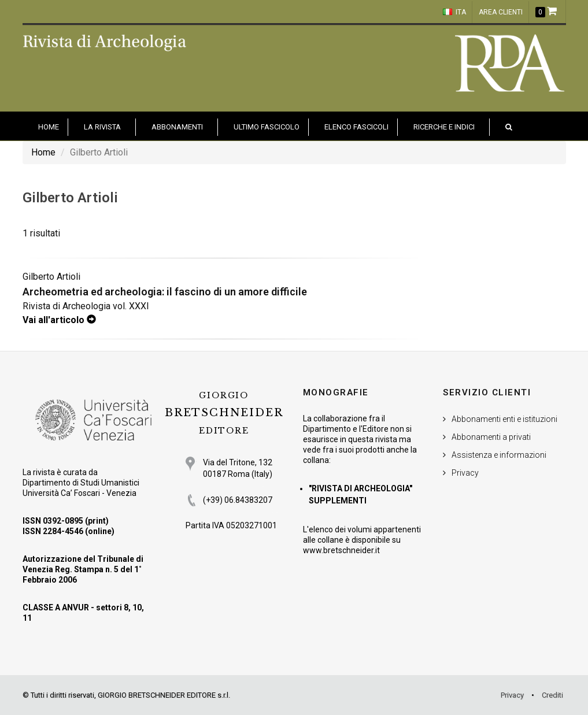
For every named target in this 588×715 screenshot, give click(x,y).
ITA (454, 12)
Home (43, 152)
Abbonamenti (177, 127)
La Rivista (102, 127)
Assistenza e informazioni (499, 455)
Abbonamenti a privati (491, 437)
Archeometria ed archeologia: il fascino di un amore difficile (165, 292)
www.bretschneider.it (341, 550)
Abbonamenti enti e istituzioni (504, 419)
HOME (49, 127)
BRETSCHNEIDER (224, 413)
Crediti (552, 695)
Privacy (465, 473)
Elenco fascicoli (356, 127)
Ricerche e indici (444, 127)
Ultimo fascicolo (267, 127)
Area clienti (501, 12)
